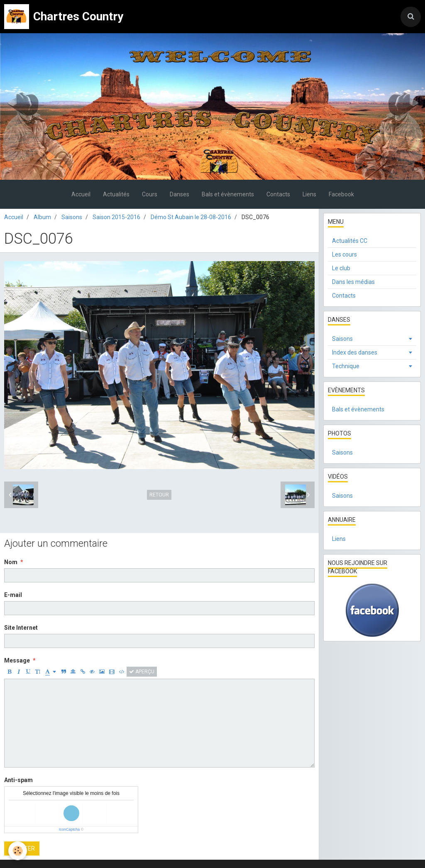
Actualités (116, 194)
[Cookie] (18, 851)
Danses (180, 194)
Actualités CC (350, 241)
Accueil (81, 194)
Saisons (72, 217)
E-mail (13, 595)
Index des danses (355, 352)
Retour (159, 495)
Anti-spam (18, 780)
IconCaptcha (70, 829)
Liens (309, 194)
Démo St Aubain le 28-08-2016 (191, 217)
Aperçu (142, 672)
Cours (150, 194)
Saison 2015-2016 (116, 217)
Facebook (341, 194)
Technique (346, 366)
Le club (341, 268)
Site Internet (21, 628)
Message (17, 660)
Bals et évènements (228, 194)
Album (42, 217)
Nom (11, 562)
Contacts (278, 194)
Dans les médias (353, 282)
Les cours (344, 254)
